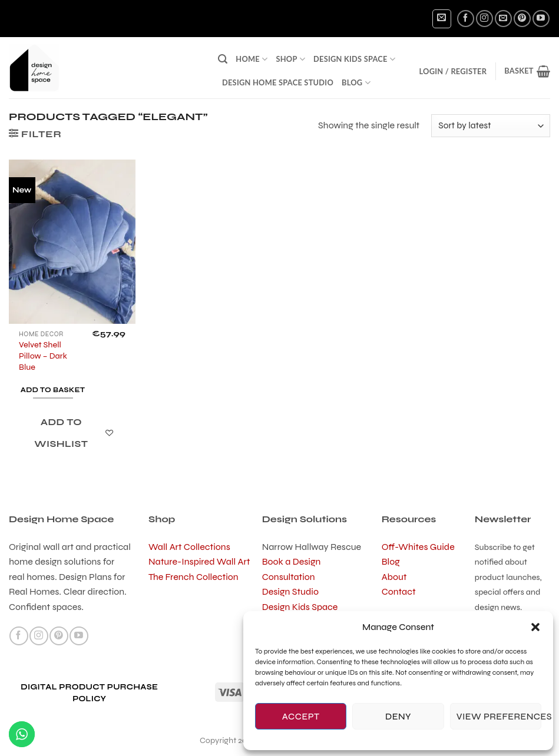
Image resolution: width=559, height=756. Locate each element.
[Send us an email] (503, 19)
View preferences (499, 717)
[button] (535, 627)
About (394, 577)
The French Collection (193, 577)
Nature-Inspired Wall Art (199, 561)
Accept (301, 717)
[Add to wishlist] (68, 433)
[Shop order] (491, 126)
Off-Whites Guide (418, 547)
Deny (398, 717)
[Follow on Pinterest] (522, 19)
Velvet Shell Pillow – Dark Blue (43, 356)
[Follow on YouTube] (541, 19)
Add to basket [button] (53, 390)
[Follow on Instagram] (484, 19)
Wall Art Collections (189, 547)
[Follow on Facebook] (466, 19)
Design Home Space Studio (278, 82)
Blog (356, 83)
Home (252, 59)
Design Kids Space (354, 59)
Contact (399, 591)
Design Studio (290, 591)
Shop (290, 59)
